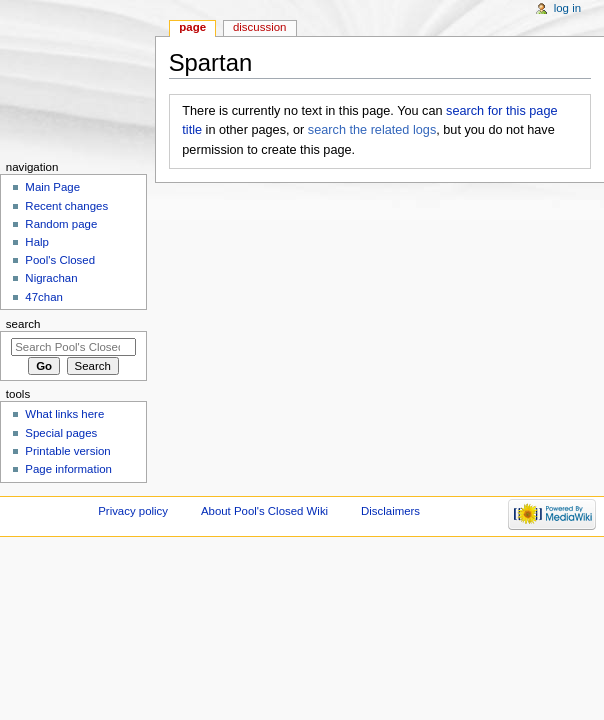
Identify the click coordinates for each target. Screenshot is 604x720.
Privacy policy (133, 511)
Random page (61, 224)
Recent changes (66, 206)
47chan (44, 297)
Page (192, 27)
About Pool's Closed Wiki (264, 511)
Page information (68, 469)
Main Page (52, 187)
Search (23, 324)
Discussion (259, 27)
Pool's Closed (60, 260)
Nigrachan (51, 278)
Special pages (61, 433)
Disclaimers (390, 511)
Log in (567, 8)
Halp (37, 242)
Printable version (67, 451)
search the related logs (372, 130)
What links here (64, 414)
